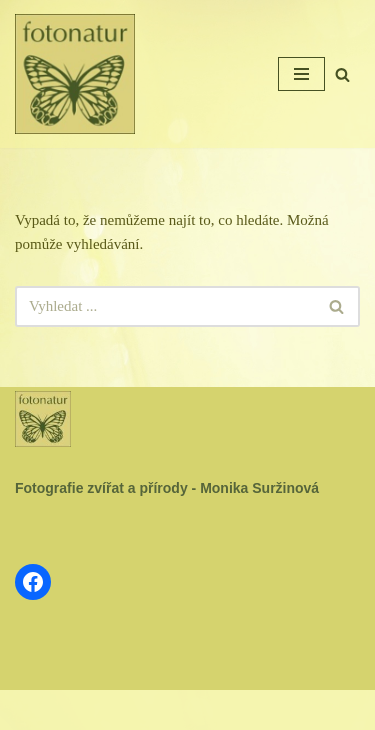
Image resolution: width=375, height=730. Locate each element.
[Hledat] (342, 74)
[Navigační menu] (301, 74)
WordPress (233, 710)
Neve (126, 710)
